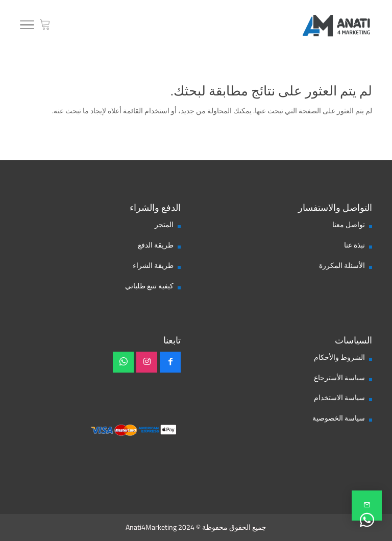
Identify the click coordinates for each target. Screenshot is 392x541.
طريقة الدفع (156, 245)
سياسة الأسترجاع (339, 378)
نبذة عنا (354, 245)
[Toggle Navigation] (27, 27)
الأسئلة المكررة (342, 265)
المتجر (164, 225)
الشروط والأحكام (339, 357)
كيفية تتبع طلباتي (149, 286)
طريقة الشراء (153, 265)
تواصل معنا (349, 225)
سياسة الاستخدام (339, 398)
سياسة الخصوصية (339, 418)
